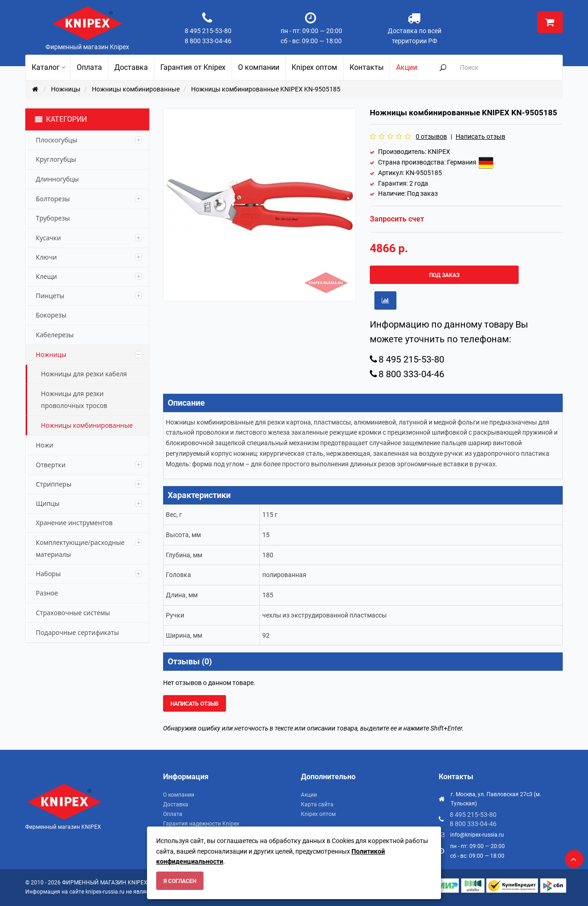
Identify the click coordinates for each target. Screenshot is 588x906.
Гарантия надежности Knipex (201, 824)
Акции (309, 795)
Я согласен (180, 881)
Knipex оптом (318, 814)
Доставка (176, 804)
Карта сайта (317, 804)
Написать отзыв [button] (195, 704)
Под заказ (444, 275)
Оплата (173, 814)
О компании (179, 795)
